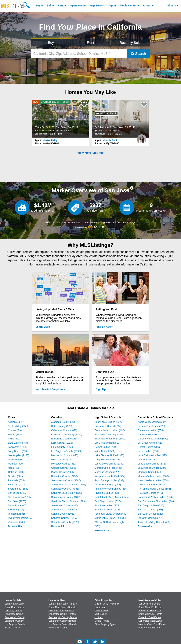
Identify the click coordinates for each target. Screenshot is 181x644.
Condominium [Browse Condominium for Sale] (102, 611)
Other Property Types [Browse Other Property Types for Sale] (105, 624)
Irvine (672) (14, 439)
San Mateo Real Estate (150, 621)
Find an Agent (105, 327)
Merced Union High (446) (108, 468)
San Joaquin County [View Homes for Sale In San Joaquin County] (15, 617)
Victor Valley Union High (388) (111, 518)
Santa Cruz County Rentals (62, 607)
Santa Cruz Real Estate (150, 614)
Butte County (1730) (62, 426)
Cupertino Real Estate (149, 617)
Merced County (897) (63, 459)
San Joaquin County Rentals (63, 617)
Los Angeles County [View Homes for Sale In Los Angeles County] (15, 624)
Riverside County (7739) (64, 476)
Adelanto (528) (16, 422)
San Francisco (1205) (20, 497)
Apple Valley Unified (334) (152, 422)
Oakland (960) (16, 472)
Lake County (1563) (62, 447)
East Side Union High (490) (110, 434)
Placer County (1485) (63, 472)
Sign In (172, 6)
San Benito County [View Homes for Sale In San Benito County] (14, 621)
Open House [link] (78, 6)
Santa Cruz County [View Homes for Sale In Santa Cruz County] (14, 607)
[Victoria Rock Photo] (142, 138)
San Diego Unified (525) (108, 501)
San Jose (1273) (17, 501)
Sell (49, 6)
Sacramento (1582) (18, 489)
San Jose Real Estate (149, 604)
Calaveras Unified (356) (151, 430)
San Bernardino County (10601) (69, 485)
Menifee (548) (16, 459)
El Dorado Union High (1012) (110, 439)
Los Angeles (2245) (19, 455)
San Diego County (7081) (65, 489)
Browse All (15, 526)
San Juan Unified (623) (150, 514)
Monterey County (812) (64, 464)
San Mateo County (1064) (65, 505)
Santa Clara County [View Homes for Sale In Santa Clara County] (14, 604)
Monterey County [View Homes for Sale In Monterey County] (13, 611)
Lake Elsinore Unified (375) (153, 455)
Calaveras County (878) (64, 430)
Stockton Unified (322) (150, 518)
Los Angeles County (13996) (67, 451)
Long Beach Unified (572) (109, 459)
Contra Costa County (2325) (67, 434)
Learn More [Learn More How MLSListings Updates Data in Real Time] (43, 327)
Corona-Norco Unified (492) (110, 430)
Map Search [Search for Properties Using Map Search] (97, 6)
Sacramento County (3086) (66, 480)
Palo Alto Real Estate (149, 628)
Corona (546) (15, 430)
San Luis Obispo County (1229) (68, 501)
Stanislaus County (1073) (65, 522)
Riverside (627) (16, 485)
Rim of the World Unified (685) (111, 489)
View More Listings (90, 153)
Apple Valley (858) (18, 426)
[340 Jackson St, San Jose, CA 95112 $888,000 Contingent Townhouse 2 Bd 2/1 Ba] (121, 119)
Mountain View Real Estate (152, 624)
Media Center (128, 6)
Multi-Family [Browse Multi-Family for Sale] (101, 614)
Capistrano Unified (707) (108, 426)
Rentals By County (58, 628)
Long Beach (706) (18, 451)
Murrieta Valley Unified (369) (153, 476)
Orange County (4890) (63, 468)
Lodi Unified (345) (148, 459)
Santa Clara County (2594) (66, 510)
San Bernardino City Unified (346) (156, 501)
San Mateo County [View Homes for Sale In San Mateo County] (14, 614)
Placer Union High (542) (108, 485)
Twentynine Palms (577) (21, 518)
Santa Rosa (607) (18, 505)
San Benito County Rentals (62, 621)
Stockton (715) (16, 510)
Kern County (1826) (62, 443)
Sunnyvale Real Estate (150, 611)
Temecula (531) (16, 514)
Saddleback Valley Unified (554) (112, 497)
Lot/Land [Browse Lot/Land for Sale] (99, 617)
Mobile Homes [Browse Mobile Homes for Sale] (102, 621)
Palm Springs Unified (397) (109, 480)
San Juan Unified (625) (107, 510)
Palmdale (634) (16, 480)
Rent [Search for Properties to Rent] (90, 43)
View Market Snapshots (50, 389)
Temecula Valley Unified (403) (154, 522)
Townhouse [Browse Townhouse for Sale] (100, 607)
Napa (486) (14, 468)
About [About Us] (147, 6)
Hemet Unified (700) (106, 447)
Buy (38, 6)
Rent (61, 6)
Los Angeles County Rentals (63, 624)
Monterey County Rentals (61, 611)
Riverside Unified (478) (107, 493)
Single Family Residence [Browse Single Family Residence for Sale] (107, 604)
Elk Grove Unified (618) (107, 443)
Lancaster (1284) (17, 447)
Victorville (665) (16, 522)
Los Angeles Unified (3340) (109, 464)
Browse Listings (13, 628)
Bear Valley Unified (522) (108, 422)
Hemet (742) (15, 434)
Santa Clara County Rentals (63, 604)
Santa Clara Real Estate (151, 607)
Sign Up (101, 389)
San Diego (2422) (18, 493)
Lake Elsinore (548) (19, 443)
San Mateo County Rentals (62, 614)
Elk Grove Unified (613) (151, 443)
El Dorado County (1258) (65, 439)
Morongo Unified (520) (107, 472)
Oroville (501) (15, 476)
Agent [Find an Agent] (112, 6)
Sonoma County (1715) (64, 518)
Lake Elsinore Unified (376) (109, 455)
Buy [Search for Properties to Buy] (51, 43)
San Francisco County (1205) (67, 493)
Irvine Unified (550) (105, 451)
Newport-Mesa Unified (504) (110, 476)
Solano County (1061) (63, 514)
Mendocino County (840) (65, 455)
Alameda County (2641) (64, 422)
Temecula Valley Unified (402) (111, 514)
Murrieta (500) (16, 464)
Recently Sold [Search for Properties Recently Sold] (130, 43)
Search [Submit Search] (138, 54)
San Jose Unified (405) (107, 505)
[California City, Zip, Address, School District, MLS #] (79, 54)
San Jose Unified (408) (150, 510)
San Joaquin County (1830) (66, 497)
